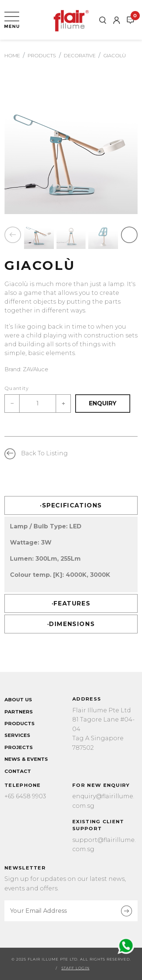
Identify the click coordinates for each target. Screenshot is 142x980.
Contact (18, 771)
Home (12, 55)
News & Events (26, 759)
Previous (13, 235)
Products (42, 55)
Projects (19, 747)
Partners (19, 712)
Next (129, 235)
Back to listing (44, 453)
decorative (80, 55)
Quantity (17, 388)
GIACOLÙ (115, 55)
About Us (18, 699)
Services (17, 735)
